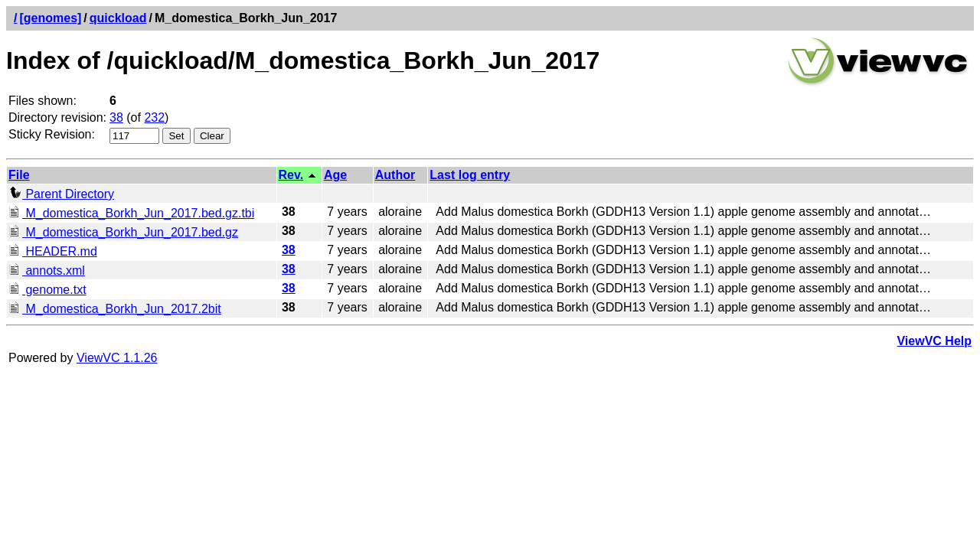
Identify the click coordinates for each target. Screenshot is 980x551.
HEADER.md (53, 251)
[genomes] (50, 18)
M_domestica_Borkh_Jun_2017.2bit (115, 309)
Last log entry (470, 175)
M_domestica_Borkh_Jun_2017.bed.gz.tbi (131, 213)
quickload (118, 18)
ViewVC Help (934, 341)
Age (335, 175)
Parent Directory (61, 194)
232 (154, 117)
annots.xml (47, 271)
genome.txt (47, 290)
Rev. (291, 175)
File (19, 175)
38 (116, 117)
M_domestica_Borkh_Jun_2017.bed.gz (123, 232)
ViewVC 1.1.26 (117, 358)
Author (395, 175)
